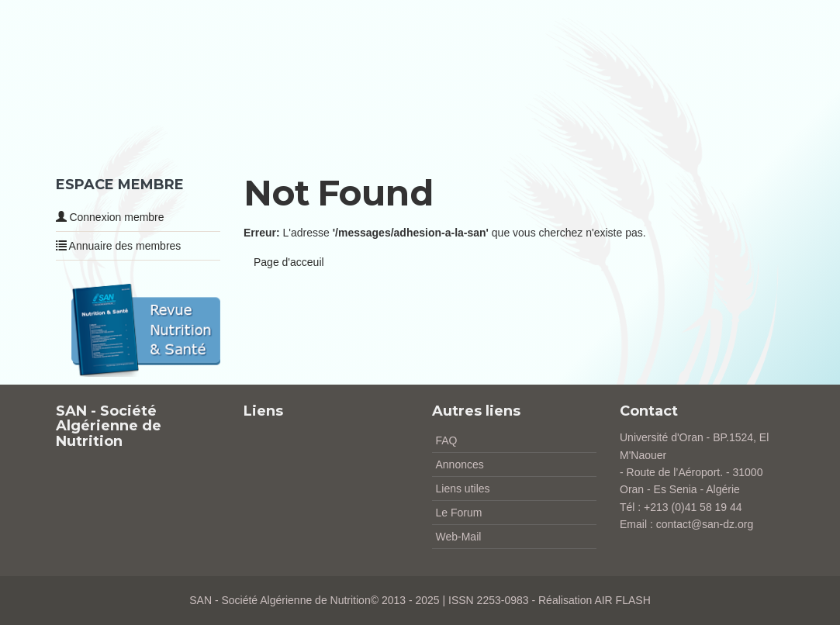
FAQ (447, 440)
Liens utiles (463, 489)
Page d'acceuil (289, 262)
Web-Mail (459, 537)
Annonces (460, 464)
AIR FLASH (622, 600)
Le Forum (459, 513)
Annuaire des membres (119, 246)
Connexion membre (110, 217)
